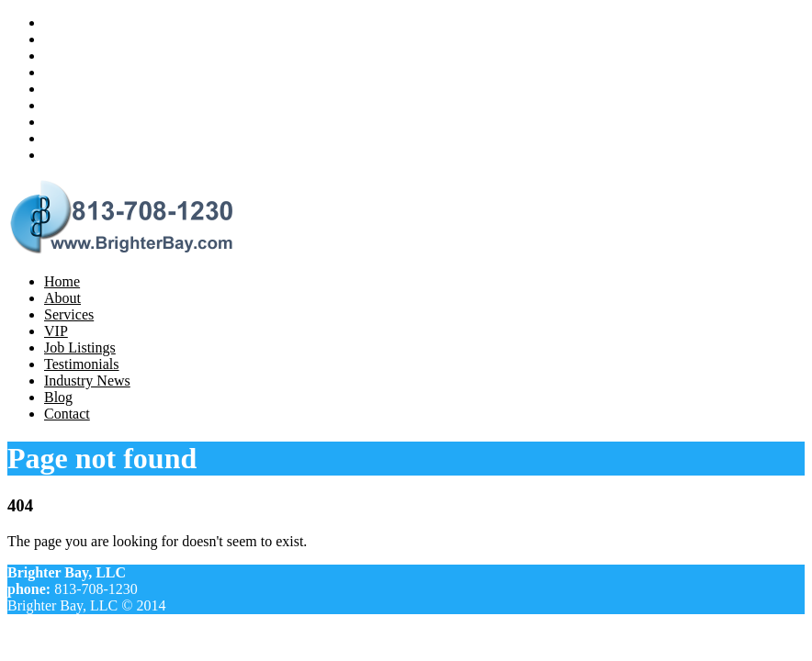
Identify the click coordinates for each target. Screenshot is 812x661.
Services (69, 56)
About (62, 39)
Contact (67, 155)
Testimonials (82, 105)
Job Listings (80, 89)
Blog (58, 138)
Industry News (87, 122)
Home (62, 22)
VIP (56, 72)
